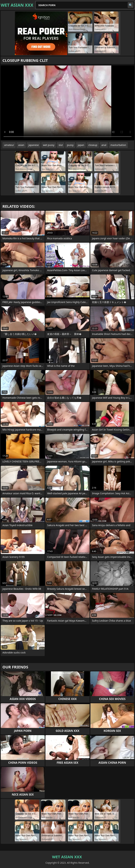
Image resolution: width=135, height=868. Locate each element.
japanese (34, 145)
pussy (70, 145)
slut (61, 145)
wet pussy (49, 145)
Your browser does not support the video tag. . (67, 103)
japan (81, 145)
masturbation (118, 145)
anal (104, 145)
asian (21, 145)
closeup (93, 145)
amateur (9, 145)
